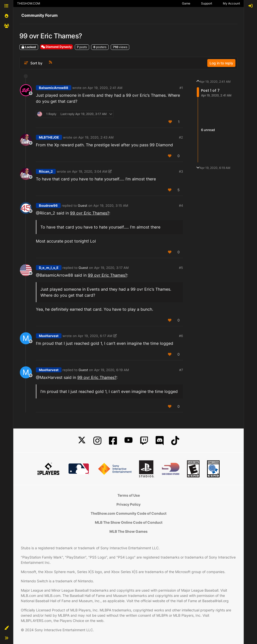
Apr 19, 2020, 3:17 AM (111, 268)
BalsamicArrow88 (54, 88)
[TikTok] (175, 441)
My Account (231, 3)
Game (186, 3)
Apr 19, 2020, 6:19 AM (112, 370)
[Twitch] (144, 441)
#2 (181, 137)
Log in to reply (221, 63)
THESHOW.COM (29, 3)
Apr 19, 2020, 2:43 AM (96, 137)
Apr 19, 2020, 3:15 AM (111, 205)
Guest (83, 205)
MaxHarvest (49, 336)
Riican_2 (46, 171)
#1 (181, 88)
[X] (82, 441)
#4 (181, 205)
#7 (181, 370)
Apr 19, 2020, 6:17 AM (95, 336)
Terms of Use (129, 495)
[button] (7, 628)
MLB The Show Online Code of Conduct (129, 522)
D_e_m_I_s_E (49, 268)
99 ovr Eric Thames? (90, 213)
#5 (181, 268)
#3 (181, 171)
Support (207, 3)
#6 (181, 336)
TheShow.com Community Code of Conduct (128, 513)
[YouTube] (128, 441)
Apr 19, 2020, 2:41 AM (105, 88)
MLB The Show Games (128, 531)
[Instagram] (97, 441)
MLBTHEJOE (49, 137)
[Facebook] (113, 441)
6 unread (208, 130)
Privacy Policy (128, 504)
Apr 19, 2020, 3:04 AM (90, 171)
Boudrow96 (48, 205)
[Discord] (160, 441)
